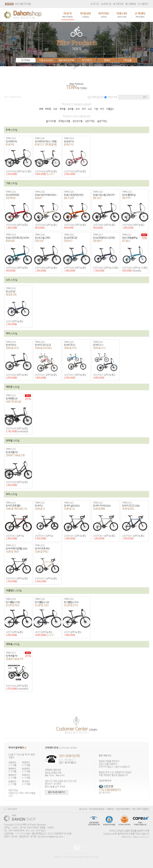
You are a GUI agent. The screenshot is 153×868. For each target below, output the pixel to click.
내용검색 (143, 4)
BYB (78, 109)
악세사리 (86, 15)
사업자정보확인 (123, 809)
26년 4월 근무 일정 (23, 4)
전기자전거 (87, 60)
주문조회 (118, 4)
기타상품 (127, 60)
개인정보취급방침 (96, 809)
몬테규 (107, 60)
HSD (55, 109)
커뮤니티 (122, 15)
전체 (41, 109)
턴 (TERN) (26, 60)
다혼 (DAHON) (46, 60)
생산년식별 (77, 121)
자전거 (68, 15)
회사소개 (83, 809)
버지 (84, 109)
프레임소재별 (64, 121)
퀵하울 (62, 109)
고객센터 (140, 15)
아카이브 (104, 15)
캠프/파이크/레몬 (66, 60)
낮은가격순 (90, 121)
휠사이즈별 (51, 121)
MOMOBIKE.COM (143, 837)
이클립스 (110, 109)
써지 (102, 109)
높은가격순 (102, 121)
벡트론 (48, 109)
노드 (90, 109)
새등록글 (131, 4)
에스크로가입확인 (141, 809)
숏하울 (70, 109)
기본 (96, 109)
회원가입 (106, 4)
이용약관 (110, 809)
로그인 (95, 4)
